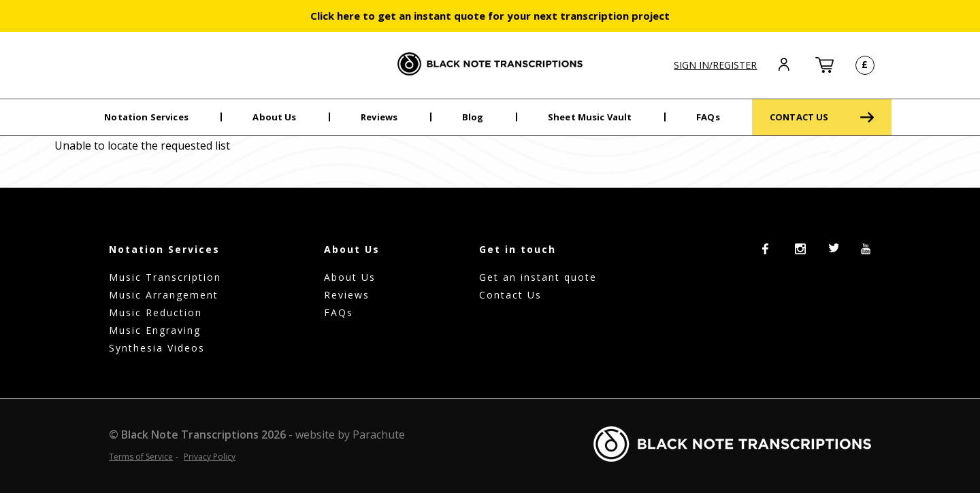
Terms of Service (141, 457)
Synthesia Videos (157, 348)
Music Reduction (156, 312)
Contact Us (510, 295)
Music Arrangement (164, 295)
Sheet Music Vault (590, 117)
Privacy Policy (210, 457)
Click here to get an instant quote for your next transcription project (490, 16)
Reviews (379, 117)
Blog (473, 117)
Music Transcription (165, 277)
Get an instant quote (538, 277)
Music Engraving (155, 330)
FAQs (708, 117)
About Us (274, 117)
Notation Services (146, 117)
